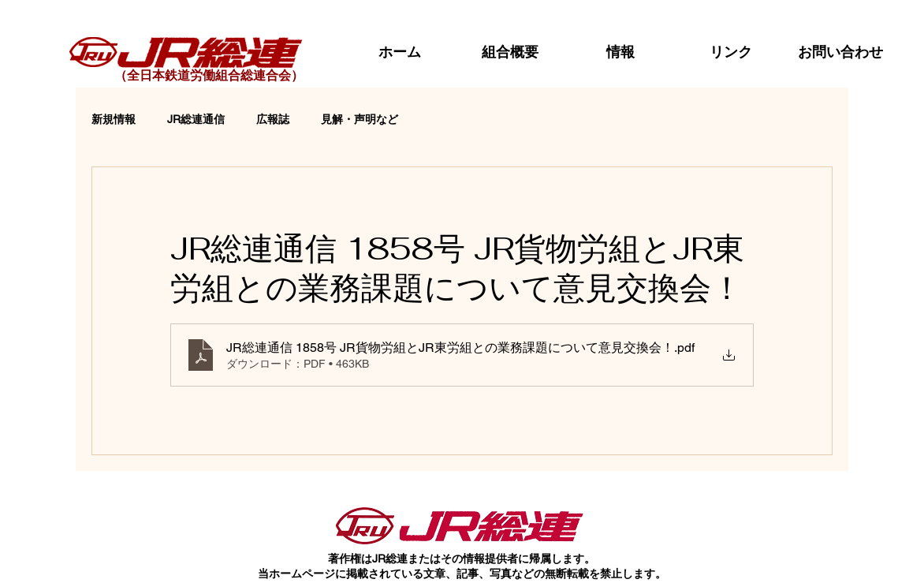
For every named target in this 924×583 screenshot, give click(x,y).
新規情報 (114, 119)
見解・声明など (360, 119)
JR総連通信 (196, 119)
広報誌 (273, 119)
